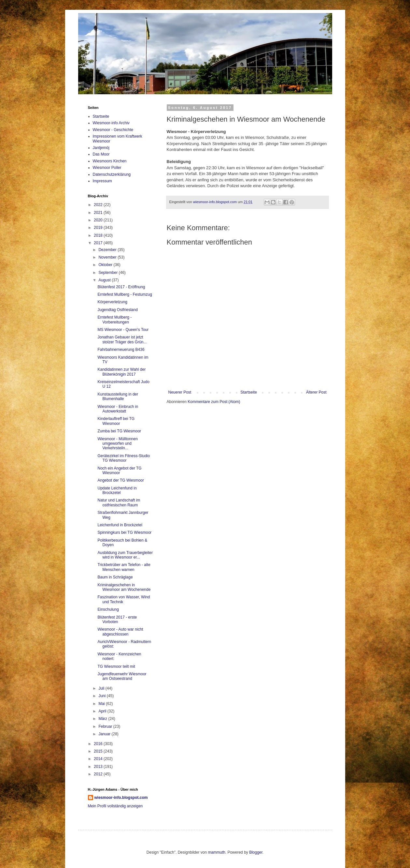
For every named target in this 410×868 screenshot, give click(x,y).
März (103, 719)
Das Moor (101, 154)
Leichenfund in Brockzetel (120, 525)
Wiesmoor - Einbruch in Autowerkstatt (118, 409)
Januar (105, 734)
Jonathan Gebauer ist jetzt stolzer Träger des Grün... (122, 339)
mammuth (216, 852)
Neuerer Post (180, 392)
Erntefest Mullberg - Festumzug (125, 294)
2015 (99, 751)
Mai (102, 704)
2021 (99, 213)
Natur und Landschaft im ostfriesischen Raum (119, 502)
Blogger (256, 852)
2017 (99, 243)
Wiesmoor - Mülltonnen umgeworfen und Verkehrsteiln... (117, 444)
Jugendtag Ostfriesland (117, 310)
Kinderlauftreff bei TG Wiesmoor (116, 421)
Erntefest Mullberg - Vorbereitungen (114, 320)
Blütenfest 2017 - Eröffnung (121, 287)
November (108, 257)
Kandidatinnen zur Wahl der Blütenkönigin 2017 (121, 372)
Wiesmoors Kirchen (110, 161)
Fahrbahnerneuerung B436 (121, 350)
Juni (102, 696)
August (105, 280)
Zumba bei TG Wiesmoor (119, 431)
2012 (99, 774)
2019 (99, 228)
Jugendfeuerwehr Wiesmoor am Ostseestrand (122, 676)
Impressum (102, 181)
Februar (106, 726)
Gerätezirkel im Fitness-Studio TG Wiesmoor (124, 458)
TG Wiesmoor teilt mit (116, 666)
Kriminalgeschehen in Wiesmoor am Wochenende (124, 587)
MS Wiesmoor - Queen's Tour (123, 330)
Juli (102, 688)
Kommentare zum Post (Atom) (214, 402)
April (103, 711)
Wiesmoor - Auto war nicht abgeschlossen (120, 632)
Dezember (108, 250)
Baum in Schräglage (115, 577)
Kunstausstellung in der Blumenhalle (118, 397)
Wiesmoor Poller (107, 168)
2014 (99, 759)
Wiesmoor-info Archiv (111, 123)
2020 (99, 220)
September (108, 273)
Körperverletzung (112, 302)
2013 (99, 767)
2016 (99, 744)
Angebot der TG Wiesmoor (121, 480)
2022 (99, 205)
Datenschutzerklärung (112, 174)
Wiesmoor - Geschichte (113, 130)
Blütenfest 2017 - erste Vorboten (117, 620)
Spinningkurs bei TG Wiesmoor (124, 532)
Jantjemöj (101, 148)
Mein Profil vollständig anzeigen (115, 806)
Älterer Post (316, 392)
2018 (99, 235)
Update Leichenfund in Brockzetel (117, 490)
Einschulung (108, 609)
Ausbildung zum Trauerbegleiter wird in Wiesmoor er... (125, 555)
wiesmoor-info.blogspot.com (121, 798)
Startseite (249, 392)
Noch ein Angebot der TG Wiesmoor (119, 471)
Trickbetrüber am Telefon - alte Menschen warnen (124, 567)
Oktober (106, 265)
